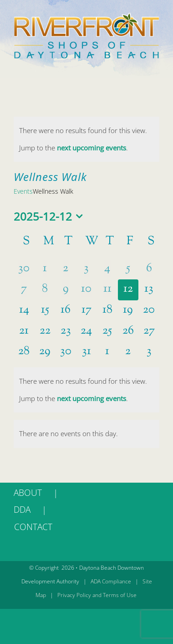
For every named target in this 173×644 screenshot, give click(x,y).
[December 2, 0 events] (66, 269)
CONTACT (33, 527)
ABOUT (28, 493)
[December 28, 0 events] (24, 352)
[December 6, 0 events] (149, 269)
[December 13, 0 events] (149, 290)
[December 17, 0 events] (86, 311)
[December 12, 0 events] (128, 290)
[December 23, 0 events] (66, 332)
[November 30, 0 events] (24, 269)
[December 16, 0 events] (66, 311)
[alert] (86, 139)
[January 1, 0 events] (107, 352)
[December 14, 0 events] (24, 311)
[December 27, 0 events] (149, 332)
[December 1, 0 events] (45, 269)
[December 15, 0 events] (45, 311)
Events (23, 191)
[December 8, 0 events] (45, 290)
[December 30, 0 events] (66, 352)
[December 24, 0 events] (86, 332)
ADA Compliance (111, 581)
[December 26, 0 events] (128, 332)
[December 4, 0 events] (107, 269)
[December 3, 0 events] (86, 269)
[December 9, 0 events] (66, 290)
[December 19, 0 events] (128, 311)
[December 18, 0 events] (107, 311)
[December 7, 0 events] (24, 290)
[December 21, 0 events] (24, 332)
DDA (22, 510)
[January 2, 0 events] (128, 352)
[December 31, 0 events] (86, 352)
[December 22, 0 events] (45, 332)
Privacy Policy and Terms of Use (97, 595)
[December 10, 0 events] (86, 290)
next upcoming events (92, 148)
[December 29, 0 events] (45, 352)
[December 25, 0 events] (107, 332)
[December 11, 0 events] (107, 290)
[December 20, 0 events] (149, 311)
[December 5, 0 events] (128, 269)
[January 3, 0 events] (149, 352)
